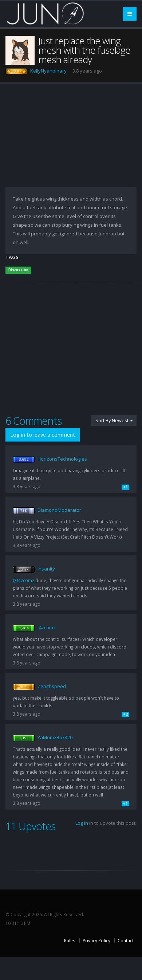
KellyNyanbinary (48, 71)
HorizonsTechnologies (62, 459)
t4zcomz (47, 627)
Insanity (46, 569)
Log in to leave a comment (43, 435)
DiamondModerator (59, 510)
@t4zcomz (23, 580)
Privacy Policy (96, 940)
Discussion (18, 270)
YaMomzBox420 (55, 737)
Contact (126, 940)
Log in (82, 823)
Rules (70, 940)
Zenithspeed (52, 686)
